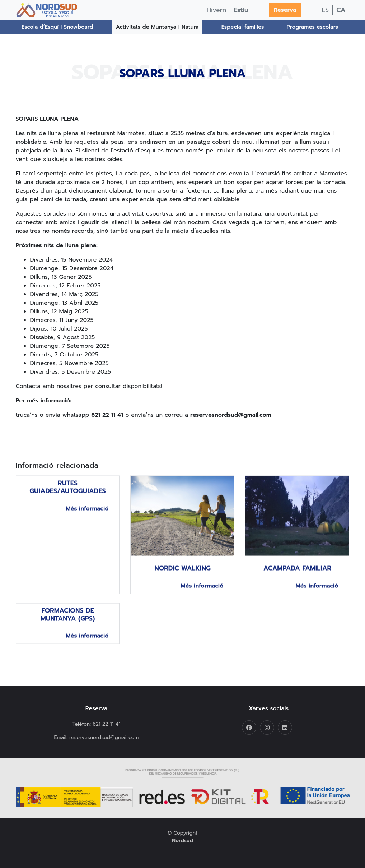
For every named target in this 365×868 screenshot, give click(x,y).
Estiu (241, 10)
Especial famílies (243, 27)
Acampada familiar (297, 578)
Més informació (87, 518)
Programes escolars (312, 27)
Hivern (217, 10)
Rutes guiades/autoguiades (68, 497)
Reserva (285, 10)
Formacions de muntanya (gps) (68, 624)
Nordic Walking (182, 578)
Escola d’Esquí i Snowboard (57, 27)
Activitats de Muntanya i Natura (157, 27)
